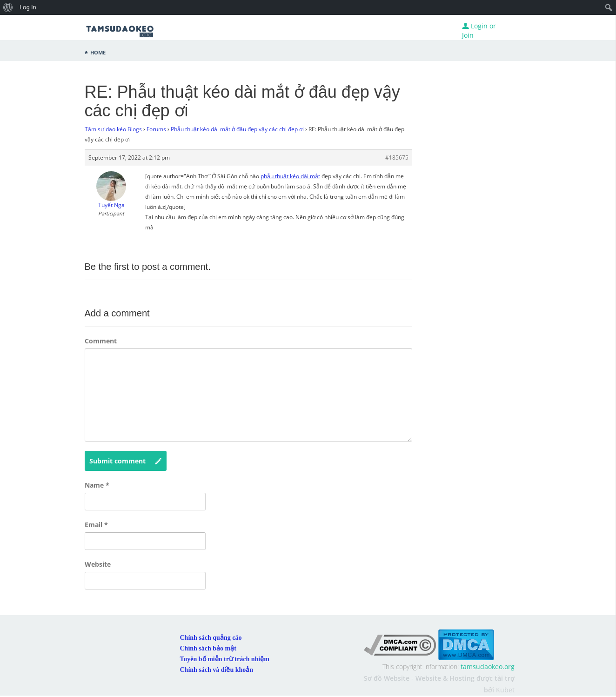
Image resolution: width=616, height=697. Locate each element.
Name (97, 485)
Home (98, 52)
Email (96, 525)
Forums (156, 129)
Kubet (505, 690)
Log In (28, 7)
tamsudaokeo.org (488, 667)
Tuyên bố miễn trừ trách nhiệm (225, 659)
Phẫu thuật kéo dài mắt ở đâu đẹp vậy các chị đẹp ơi (237, 129)
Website (98, 564)
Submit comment (126, 461)
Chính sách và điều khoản (217, 670)
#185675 (397, 157)
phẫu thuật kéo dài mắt (290, 176)
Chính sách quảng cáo (211, 638)
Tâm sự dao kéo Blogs (113, 129)
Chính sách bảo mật (208, 648)
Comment (101, 341)
